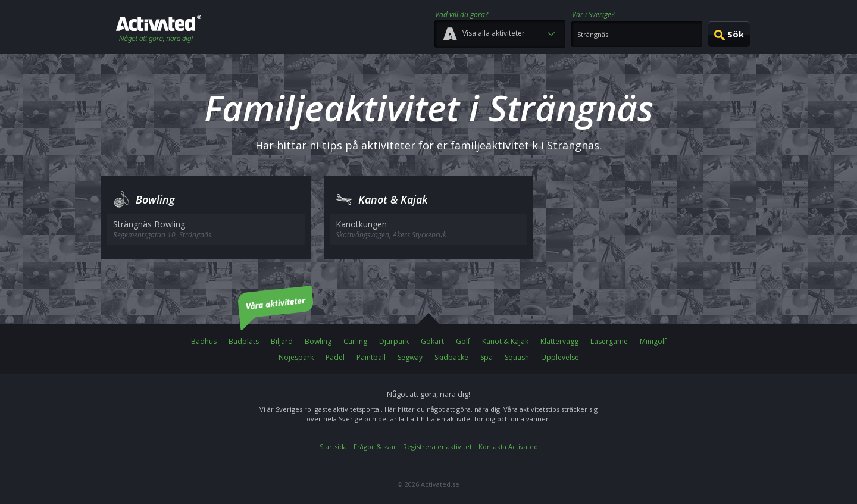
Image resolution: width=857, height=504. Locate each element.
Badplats (244, 341)
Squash (517, 357)
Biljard (282, 341)
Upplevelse (560, 357)
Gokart (432, 341)
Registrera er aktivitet (437, 447)
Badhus (204, 341)
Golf (463, 341)
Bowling (318, 341)
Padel (335, 357)
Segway (410, 357)
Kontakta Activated (508, 447)
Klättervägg (559, 341)
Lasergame (609, 341)
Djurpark (394, 341)
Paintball (371, 357)
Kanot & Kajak (505, 341)
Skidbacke (451, 357)
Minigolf (653, 341)
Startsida (333, 447)
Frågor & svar (375, 447)
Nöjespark (296, 357)
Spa (487, 357)
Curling (355, 341)
